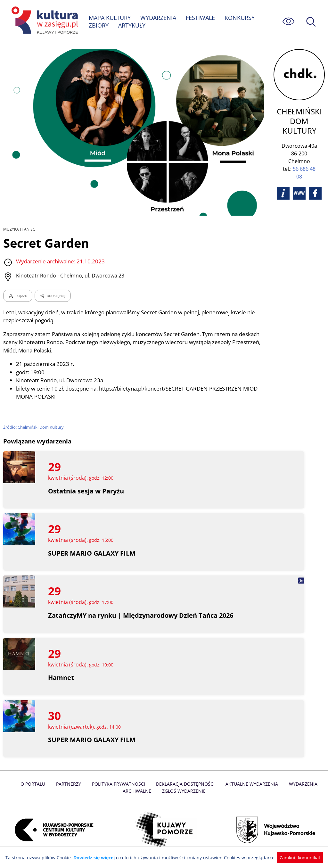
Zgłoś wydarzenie (184, 791)
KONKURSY (240, 18)
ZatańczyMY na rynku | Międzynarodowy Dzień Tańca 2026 (141, 615)
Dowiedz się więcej (96, 858)
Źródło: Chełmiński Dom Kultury (34, 427)
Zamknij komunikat (296, 858)
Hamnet (61, 678)
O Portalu (35, 784)
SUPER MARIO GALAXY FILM (92, 553)
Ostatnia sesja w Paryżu (86, 491)
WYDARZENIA (159, 18)
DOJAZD (18, 296)
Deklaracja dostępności (185, 784)
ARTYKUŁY (132, 25)
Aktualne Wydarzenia (250, 784)
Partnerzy (70, 784)
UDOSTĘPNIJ (53, 296)
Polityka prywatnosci (119, 784)
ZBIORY (99, 25)
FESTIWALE (201, 18)
